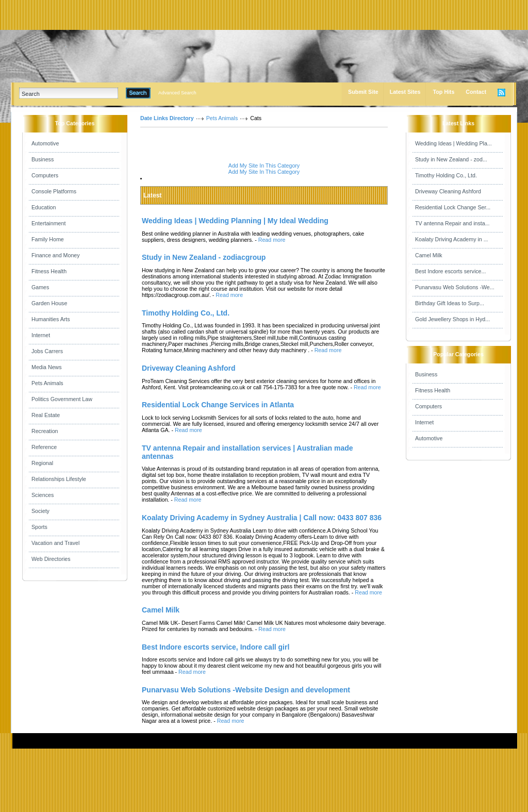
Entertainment (48, 223)
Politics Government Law (62, 399)
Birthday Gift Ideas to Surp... (450, 303)
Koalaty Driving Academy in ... (452, 239)
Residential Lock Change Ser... (453, 207)
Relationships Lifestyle (59, 479)
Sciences (43, 495)
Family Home (48, 239)
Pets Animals (47, 383)
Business (43, 159)
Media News (47, 367)
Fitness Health (49, 271)
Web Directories (51, 559)
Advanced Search (177, 93)
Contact (476, 92)
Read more (272, 240)
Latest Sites (405, 92)
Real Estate (46, 415)
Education (44, 207)
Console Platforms (54, 191)
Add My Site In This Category (264, 165)
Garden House (49, 303)
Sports (39, 527)
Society (40, 511)
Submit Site (363, 92)
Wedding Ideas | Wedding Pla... (453, 143)
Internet (41, 335)
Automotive (45, 143)
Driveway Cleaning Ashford (448, 191)
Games (40, 287)
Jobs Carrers (47, 351)
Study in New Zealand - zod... (451, 159)
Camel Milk (429, 255)
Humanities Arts (51, 319)
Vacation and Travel (55, 543)
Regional (42, 463)
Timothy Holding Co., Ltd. (446, 175)
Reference (44, 447)
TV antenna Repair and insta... (452, 223)
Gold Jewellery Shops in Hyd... (452, 319)
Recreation (45, 431)
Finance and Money (56, 255)
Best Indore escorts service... (450, 271)
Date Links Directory (167, 118)
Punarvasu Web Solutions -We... (455, 287)
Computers (45, 175)
